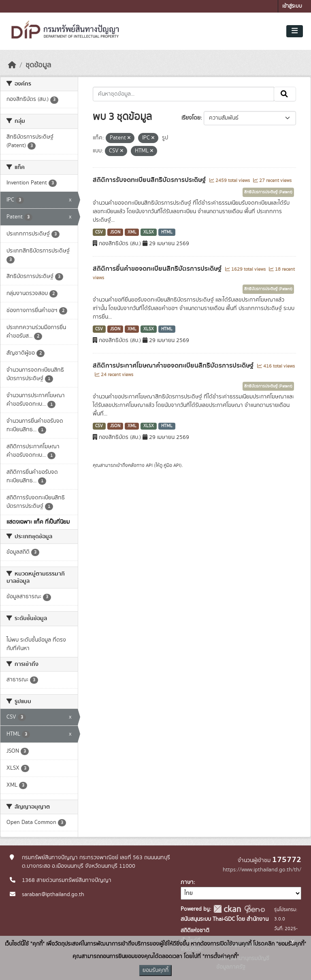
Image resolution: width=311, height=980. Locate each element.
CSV (99, 232)
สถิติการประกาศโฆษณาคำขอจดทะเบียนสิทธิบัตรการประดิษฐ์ (174, 366)
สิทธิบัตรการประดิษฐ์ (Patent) (268, 192)
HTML (167, 232)
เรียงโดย (191, 118)
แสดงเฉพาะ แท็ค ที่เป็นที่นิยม (38, 522)
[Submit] (285, 94)
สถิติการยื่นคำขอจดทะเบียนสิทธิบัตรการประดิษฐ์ (158, 269)
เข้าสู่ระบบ (292, 6)
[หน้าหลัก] (12, 65)
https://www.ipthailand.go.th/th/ (262, 870)
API (149, 465)
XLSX (149, 232)
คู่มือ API (172, 465)
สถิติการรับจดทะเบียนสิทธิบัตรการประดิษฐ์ (150, 180)
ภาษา (187, 882)
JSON (115, 232)
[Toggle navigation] (295, 31)
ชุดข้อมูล (38, 65)
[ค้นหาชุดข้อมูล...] (184, 94)
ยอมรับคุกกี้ (155, 970)
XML (132, 232)
